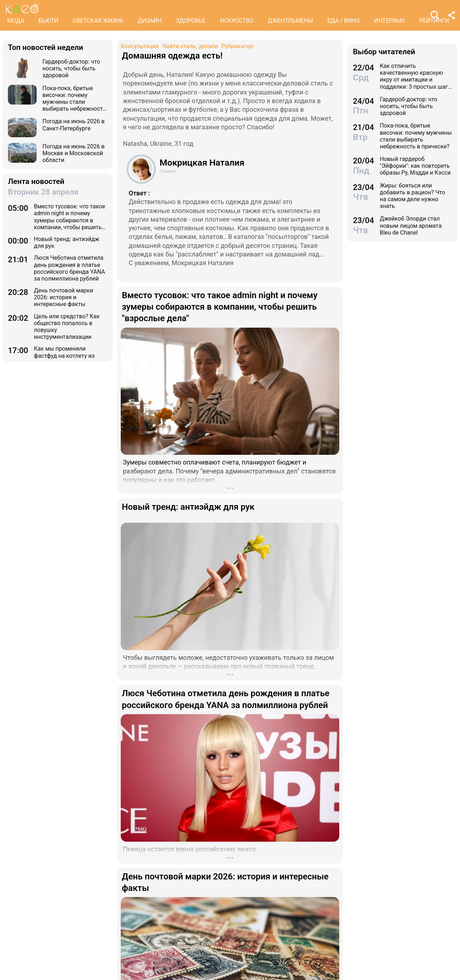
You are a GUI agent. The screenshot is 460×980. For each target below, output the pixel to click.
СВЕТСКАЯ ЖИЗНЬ (98, 21)
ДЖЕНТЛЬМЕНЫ (290, 21)
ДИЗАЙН (149, 21)
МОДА (16, 21)
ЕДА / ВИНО (344, 21)
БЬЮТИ (48, 21)
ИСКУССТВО (237, 21)
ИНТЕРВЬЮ (390, 21)
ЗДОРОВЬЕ (191, 21)
